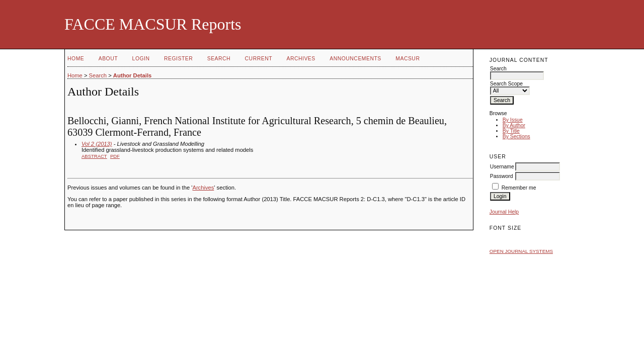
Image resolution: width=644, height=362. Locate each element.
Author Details (132, 75)
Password (502, 176)
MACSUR (408, 59)
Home (76, 59)
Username (502, 167)
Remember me (519, 188)
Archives (301, 59)
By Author (514, 125)
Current (259, 59)
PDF (115, 156)
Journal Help (504, 212)
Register (178, 59)
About (108, 59)
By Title (511, 131)
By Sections (516, 137)
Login (141, 59)
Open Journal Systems (521, 251)
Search (219, 59)
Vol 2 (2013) (97, 144)
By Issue (513, 120)
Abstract (94, 156)
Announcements (355, 59)
